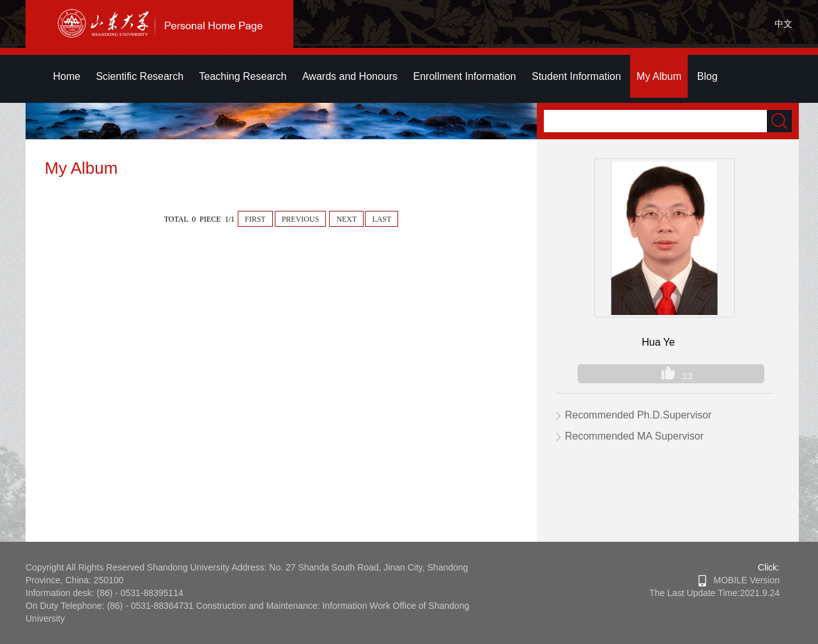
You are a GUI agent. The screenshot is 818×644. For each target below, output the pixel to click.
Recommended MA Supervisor (634, 436)
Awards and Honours (350, 76)
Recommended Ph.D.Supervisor (638, 415)
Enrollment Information (465, 76)
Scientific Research (140, 76)
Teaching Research (243, 76)
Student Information (576, 76)
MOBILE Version (739, 580)
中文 (783, 24)
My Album (659, 76)
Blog (707, 76)
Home (67, 76)
